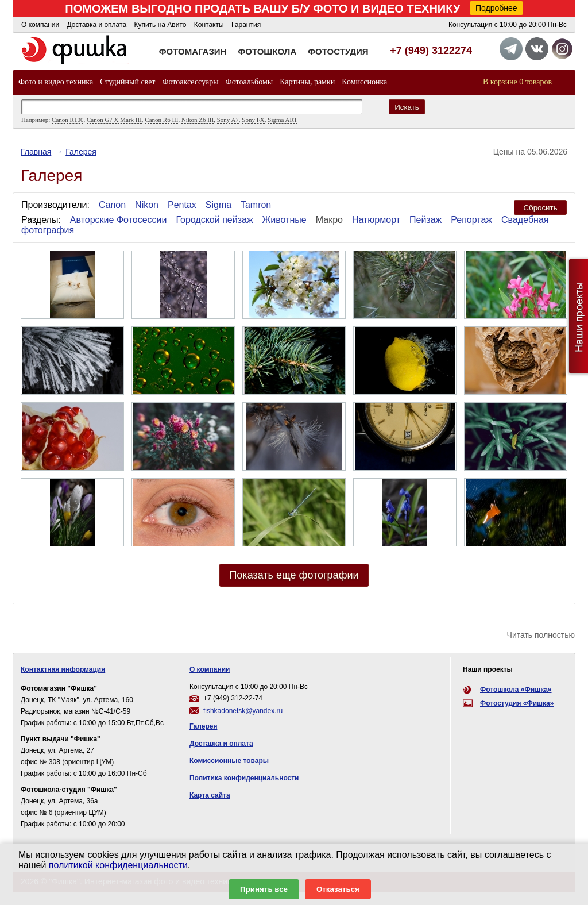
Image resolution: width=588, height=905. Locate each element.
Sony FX (253, 120)
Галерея (81, 152)
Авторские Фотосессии (119, 220)
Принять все (264, 889)
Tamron (256, 205)
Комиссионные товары (229, 761)
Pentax (182, 205)
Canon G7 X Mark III (114, 120)
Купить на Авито (160, 25)
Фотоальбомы (249, 82)
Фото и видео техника (56, 82)
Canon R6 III (161, 120)
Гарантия (246, 25)
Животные (285, 220)
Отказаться (338, 889)
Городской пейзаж (214, 220)
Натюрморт (376, 220)
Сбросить (540, 208)
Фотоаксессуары (190, 82)
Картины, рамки (307, 82)
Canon (112, 205)
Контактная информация (63, 669)
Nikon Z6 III (198, 120)
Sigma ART (283, 120)
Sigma (218, 205)
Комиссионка (364, 82)
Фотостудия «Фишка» (517, 703)
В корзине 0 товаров (517, 82)
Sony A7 (228, 120)
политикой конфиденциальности (118, 865)
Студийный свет (127, 82)
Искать (407, 107)
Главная (36, 152)
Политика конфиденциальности (244, 778)
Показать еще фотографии (294, 575)
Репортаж (471, 220)
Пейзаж (425, 220)
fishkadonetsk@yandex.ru (243, 711)
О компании (40, 25)
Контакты (209, 25)
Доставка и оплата (97, 25)
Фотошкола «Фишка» (516, 690)
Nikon (147, 205)
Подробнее (496, 8)
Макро (329, 220)
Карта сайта (210, 795)
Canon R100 (67, 120)
